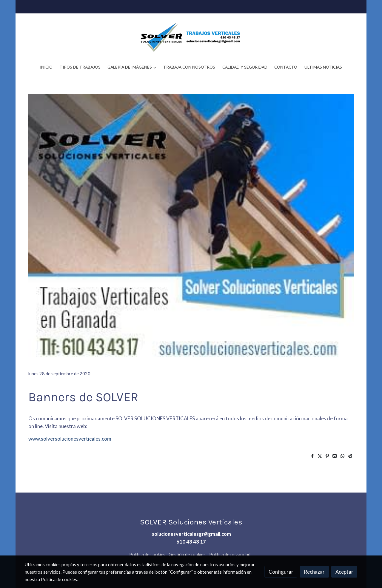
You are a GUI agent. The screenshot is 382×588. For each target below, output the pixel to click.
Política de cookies (147, 554)
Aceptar (344, 572)
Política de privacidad (230, 554)
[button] (132, 67)
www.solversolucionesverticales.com (70, 439)
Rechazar (314, 572)
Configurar (281, 572)
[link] (191, 37)
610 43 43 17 (191, 542)
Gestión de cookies (187, 554)
